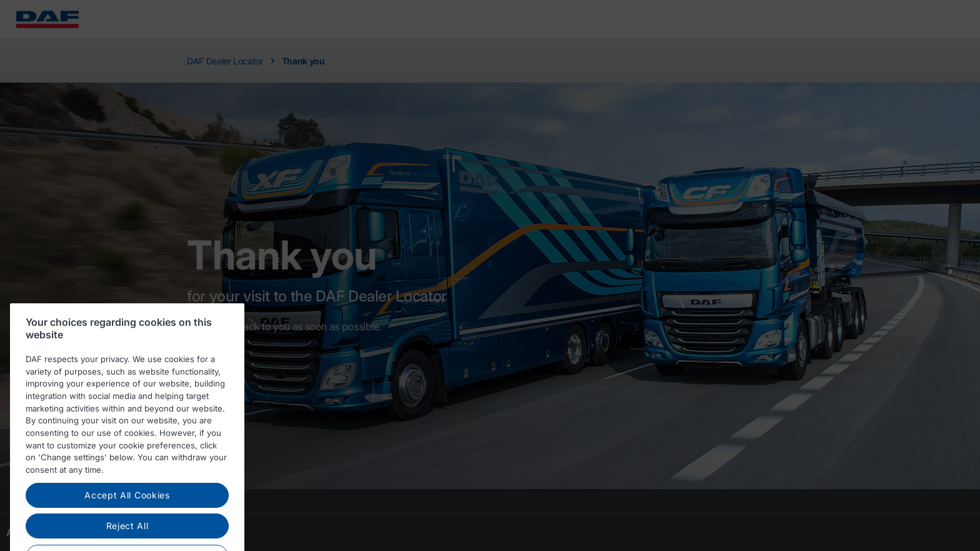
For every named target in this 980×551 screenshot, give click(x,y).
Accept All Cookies (127, 506)
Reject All (127, 536)
